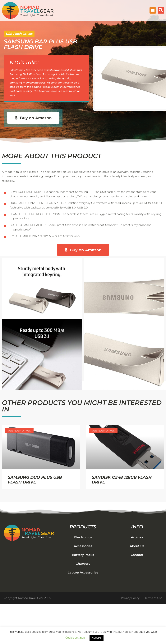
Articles (137, 537)
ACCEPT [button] (97, 638)
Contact (137, 555)
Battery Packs (83, 555)
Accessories (83, 546)
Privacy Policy (130, 598)
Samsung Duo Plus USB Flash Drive (35, 480)
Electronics (83, 537)
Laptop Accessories (83, 572)
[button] (153, 10)
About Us (137, 546)
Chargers (83, 564)
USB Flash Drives (19, 34)
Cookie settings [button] (75, 638)
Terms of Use (153, 598)
